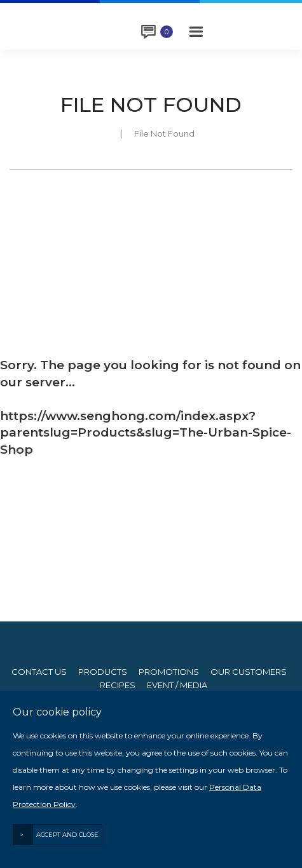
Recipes (118, 685)
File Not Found (164, 133)
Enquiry (167, 32)
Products (103, 672)
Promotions (169, 672)
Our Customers (249, 672)
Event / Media (177, 685)
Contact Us (39, 672)
